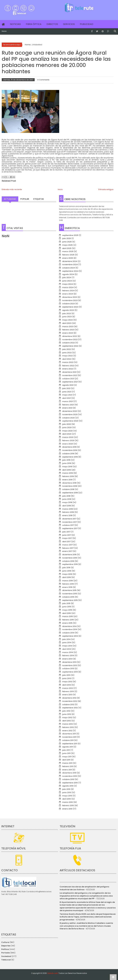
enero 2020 (68, 444)
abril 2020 (67, 434)
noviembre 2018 (70, 486)
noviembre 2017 (70, 522)
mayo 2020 (67, 431)
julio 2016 (66, 568)
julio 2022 (67, 349)
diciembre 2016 (69, 555)
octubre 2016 (68, 561)
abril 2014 (67, 649)
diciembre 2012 (69, 698)
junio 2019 (67, 463)
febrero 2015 (68, 620)
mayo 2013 (67, 682)
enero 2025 (68, 258)
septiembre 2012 (70, 708)
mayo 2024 (68, 284)
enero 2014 (67, 659)
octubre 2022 (68, 343)
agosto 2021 (68, 385)
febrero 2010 (68, 805)
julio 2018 (66, 496)
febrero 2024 (68, 291)
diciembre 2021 (69, 372)
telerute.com (53, 973)
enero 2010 (67, 809)
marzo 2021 (68, 401)
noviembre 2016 (70, 558)
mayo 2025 (67, 245)
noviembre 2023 (70, 300)
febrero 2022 (68, 366)
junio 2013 (67, 678)
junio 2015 (67, 607)
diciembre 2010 (69, 773)
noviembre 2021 (70, 375)
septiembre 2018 (70, 493)
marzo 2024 (68, 287)
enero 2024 (68, 294)
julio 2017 (66, 532)
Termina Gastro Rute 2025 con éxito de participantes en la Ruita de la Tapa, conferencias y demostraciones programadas (88, 917)
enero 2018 (67, 515)
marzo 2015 (68, 616)
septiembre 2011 (70, 744)
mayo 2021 (67, 395)
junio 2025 (67, 242)
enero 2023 (68, 333)
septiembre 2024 (70, 271)
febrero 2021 (68, 405)
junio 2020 (67, 427)
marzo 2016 (68, 581)
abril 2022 (67, 359)
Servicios (69, 24)
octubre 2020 (68, 418)
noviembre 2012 (70, 701)
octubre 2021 (68, 379)
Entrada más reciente (12, 189)
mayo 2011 (67, 757)
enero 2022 (68, 369)
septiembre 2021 (70, 382)
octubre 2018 (68, 489)
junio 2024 (67, 281)
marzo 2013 (68, 688)
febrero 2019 (68, 476)
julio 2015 (66, 603)
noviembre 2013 (70, 665)
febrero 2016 (68, 584)
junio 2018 (67, 499)
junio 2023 (67, 317)
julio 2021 (66, 388)
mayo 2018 (67, 502)
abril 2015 (67, 613)
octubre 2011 (68, 740)
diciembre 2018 (69, 483)
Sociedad (6, 956)
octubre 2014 (68, 633)
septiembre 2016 (70, 564)
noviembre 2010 (70, 776)
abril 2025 (67, 248)
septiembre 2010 (70, 783)
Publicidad (87, 24)
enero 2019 (67, 480)
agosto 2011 (68, 747)
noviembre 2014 (70, 629)
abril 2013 (67, 685)
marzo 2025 (68, 251)
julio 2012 (66, 711)
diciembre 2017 (69, 519)
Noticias (15, 24)
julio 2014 (66, 639)
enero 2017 (67, 551)
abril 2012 (67, 721)
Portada (6, 953)
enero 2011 (67, 770)
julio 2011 (66, 750)
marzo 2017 (67, 545)
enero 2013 (67, 695)
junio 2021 (67, 392)
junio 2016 (67, 571)
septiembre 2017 (70, 528)
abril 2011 (66, 760)
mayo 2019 (67, 467)
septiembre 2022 (70, 346)
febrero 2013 (68, 691)
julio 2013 (66, 675)
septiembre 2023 (70, 307)
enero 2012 (67, 731)
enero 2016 (67, 587)
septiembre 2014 (70, 636)
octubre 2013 (68, 669)
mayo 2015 (67, 610)
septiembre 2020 (70, 421)
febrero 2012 (68, 727)
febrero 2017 (68, 548)
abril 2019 (67, 470)
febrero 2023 (68, 330)
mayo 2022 (67, 356)
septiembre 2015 (70, 600)
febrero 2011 (68, 766)
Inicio (4, 31)
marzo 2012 (68, 724)
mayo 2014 (67, 646)
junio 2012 (67, 714)
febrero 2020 (68, 441)
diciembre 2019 (69, 447)
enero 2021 (67, 408)
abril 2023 (67, 323)
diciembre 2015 (69, 590)
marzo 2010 (68, 802)
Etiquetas (39, 199)
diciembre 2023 (70, 297)
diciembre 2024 (70, 261)
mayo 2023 (67, 320)
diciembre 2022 (70, 336)
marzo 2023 (68, 326)
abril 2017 (66, 541)
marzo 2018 (68, 509)
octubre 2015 (68, 597)
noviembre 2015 (70, 594)
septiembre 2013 (70, 672)
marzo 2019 (68, 473)
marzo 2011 (67, 763)
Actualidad (10, 199)
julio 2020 (67, 424)
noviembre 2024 (70, 264)
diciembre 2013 (69, 662)
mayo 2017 (67, 538)
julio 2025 (67, 238)
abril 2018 (67, 506)
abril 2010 (67, 799)
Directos (52, 24)
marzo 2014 (68, 652)
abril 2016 (67, 577)
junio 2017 (67, 535)
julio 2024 (67, 278)
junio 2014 (67, 642)
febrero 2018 (68, 512)
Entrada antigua (106, 189)
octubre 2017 (68, 525)
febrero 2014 (68, 656)
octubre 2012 (68, 704)
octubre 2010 (68, 779)
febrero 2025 (68, 255)
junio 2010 (67, 792)
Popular (25, 199)
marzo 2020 (68, 437)
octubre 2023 (68, 304)
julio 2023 (67, 313)
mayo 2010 (67, 796)
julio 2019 (66, 460)
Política (5, 949)
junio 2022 (67, 353)
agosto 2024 (68, 274)
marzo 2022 (68, 362)
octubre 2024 (69, 268)
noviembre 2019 (70, 450)
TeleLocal (6, 960)
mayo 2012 (67, 718)
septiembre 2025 (70, 235)
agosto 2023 (68, 310)
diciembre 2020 (70, 411)
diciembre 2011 (69, 734)
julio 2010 (66, 789)
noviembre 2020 (70, 414)
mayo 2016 (67, 574)
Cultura (5, 942)
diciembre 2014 (69, 626)
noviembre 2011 (69, 737)
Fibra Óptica (34, 24)
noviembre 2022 (70, 340)
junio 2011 (66, 753)
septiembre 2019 (70, 457)
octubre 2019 (68, 454)
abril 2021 (67, 398)
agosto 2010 (68, 786)
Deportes (6, 946)
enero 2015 (67, 623)
